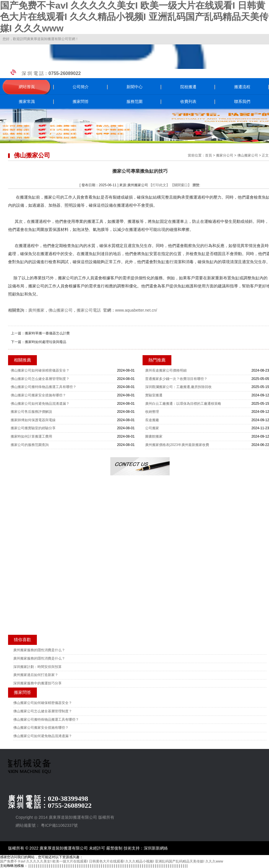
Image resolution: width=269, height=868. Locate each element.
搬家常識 (27, 102)
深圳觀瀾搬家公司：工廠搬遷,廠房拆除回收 (178, 387)
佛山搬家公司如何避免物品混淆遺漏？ (40, 404)
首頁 (209, 155)
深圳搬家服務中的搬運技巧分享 (37, 683)
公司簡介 (81, 87)
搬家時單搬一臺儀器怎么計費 (47, 333)
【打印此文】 (159, 185)
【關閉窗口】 (181, 185)
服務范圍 (134, 102)
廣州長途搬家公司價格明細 (166, 370)
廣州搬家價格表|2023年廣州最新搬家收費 (177, 445)
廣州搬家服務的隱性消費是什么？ (39, 650)
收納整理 (152, 412)
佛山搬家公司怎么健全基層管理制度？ (40, 379)
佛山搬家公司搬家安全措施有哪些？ (38, 395)
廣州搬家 (36, 310)
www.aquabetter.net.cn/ (136, 310)
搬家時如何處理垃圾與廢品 (46, 342)
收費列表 (188, 102)
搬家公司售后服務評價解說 (31, 412)
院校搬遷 (188, 87)
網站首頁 (27, 87)
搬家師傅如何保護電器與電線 (33, 420)
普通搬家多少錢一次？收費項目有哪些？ (176, 379)
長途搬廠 (152, 420)
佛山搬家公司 (248, 155)
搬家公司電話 (89, 310)
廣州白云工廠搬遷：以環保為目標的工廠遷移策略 (183, 404)
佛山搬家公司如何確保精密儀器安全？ (40, 370)
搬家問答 (81, 102)
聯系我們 (242, 102)
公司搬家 (152, 428)
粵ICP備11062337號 (59, 825)
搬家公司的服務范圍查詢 (30, 445)
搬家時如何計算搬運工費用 (31, 436)
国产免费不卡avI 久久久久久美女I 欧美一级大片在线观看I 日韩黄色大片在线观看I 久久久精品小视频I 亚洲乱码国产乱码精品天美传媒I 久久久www (134, 17)
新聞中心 (134, 87)
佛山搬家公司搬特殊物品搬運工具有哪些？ (43, 387)
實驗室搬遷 (154, 395)
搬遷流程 (242, 87)
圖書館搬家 (154, 436)
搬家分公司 (225, 155)
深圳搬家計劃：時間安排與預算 (37, 667)
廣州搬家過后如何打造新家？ (36, 675)
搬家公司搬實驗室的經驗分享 (33, 428)
